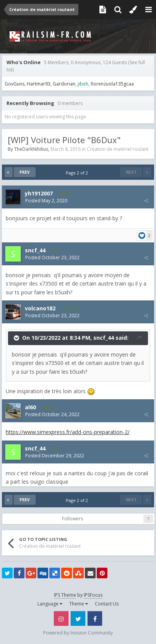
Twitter (78, 618)
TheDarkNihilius (31, 149)
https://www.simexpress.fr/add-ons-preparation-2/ (68, 432)
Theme (79, 604)
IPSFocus (93, 595)
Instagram (61, 618)
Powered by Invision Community (78, 633)
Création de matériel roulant (118, 149)
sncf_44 (104, 338)
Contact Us (107, 604)
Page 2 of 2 (78, 173)
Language (50, 604)
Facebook (95, 618)
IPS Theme (65, 595)
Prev (25, 172)
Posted (46, 201)
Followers (72, 519)
